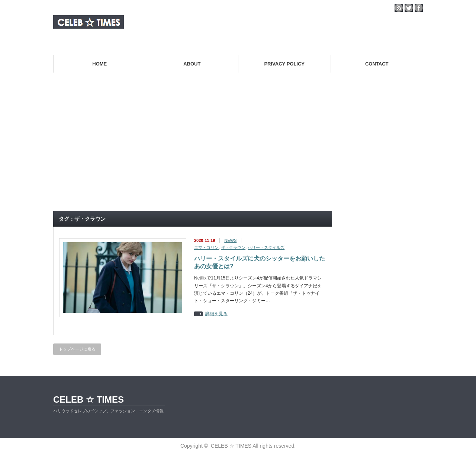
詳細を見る (216, 314)
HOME (99, 64)
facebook (419, 8)
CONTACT (377, 64)
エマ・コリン (206, 247)
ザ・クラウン (233, 247)
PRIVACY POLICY (284, 64)
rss (399, 8)
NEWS (230, 240)
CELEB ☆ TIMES (89, 399)
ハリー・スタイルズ (266, 247)
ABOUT (192, 64)
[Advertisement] (238, 150)
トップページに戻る (77, 349)
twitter (409, 8)
